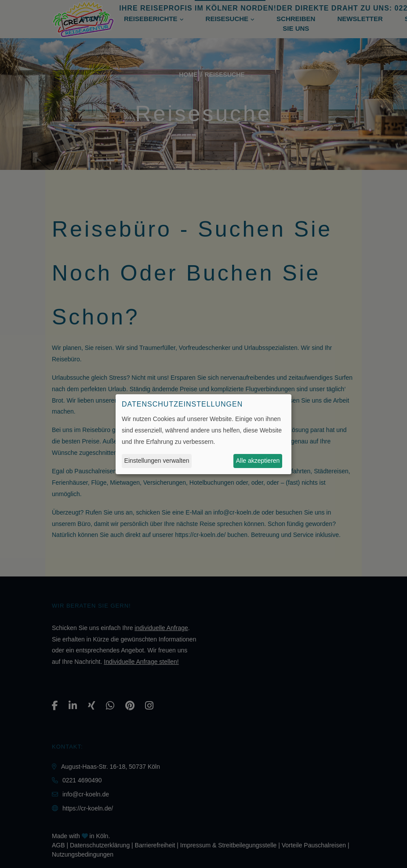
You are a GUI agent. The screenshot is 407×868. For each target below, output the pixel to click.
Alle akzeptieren (258, 461)
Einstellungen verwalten (157, 461)
